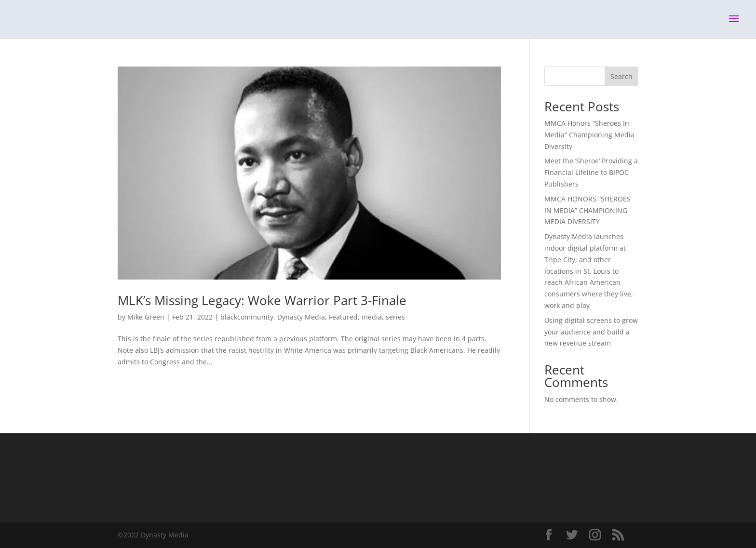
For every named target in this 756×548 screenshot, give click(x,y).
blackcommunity (247, 317)
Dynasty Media (301, 317)
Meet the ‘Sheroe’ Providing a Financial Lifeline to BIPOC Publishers (591, 172)
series (395, 317)
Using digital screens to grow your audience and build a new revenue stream (591, 332)
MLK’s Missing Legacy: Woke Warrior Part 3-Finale (262, 300)
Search (621, 76)
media (372, 317)
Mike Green (146, 317)
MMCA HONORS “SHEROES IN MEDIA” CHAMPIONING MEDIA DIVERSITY (587, 210)
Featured (343, 317)
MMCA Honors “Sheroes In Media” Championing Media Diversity (589, 135)
